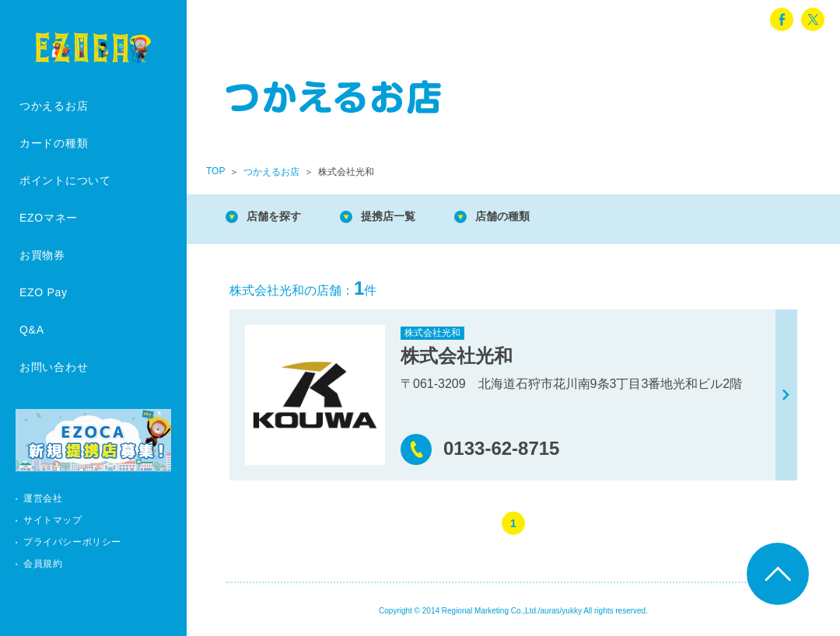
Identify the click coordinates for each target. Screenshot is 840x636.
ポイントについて (65, 180)
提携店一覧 (404, 217)
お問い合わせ (54, 367)
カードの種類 (54, 143)
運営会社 (43, 498)
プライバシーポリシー (72, 542)
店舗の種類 (529, 217)
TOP (215, 171)
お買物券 (42, 255)
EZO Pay (44, 292)
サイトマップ (53, 520)
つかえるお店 (54, 106)
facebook (782, 19)
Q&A (32, 330)
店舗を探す (280, 217)
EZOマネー (49, 218)
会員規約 (43, 564)
